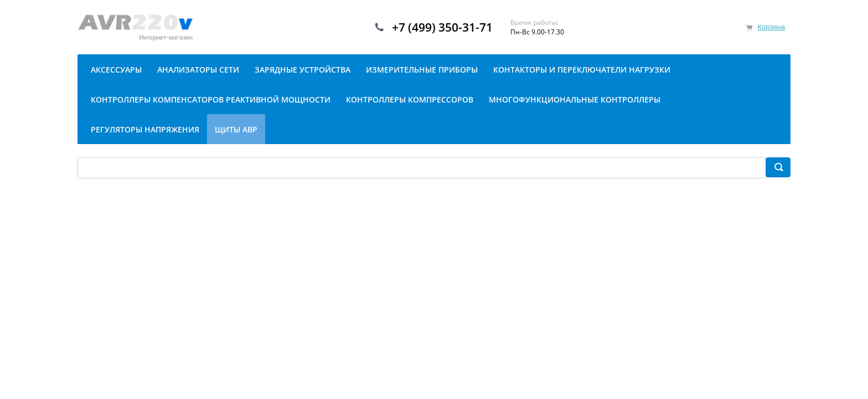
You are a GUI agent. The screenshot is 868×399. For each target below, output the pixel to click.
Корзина (771, 27)
